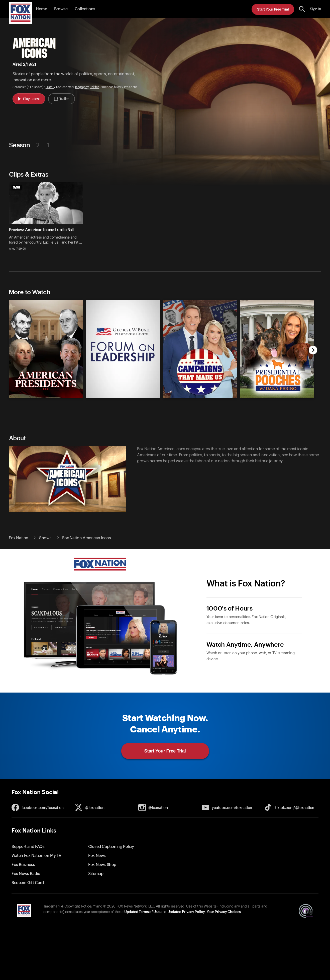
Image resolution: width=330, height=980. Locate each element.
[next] (313, 351)
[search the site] (302, 9)
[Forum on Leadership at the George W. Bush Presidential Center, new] (123, 397)
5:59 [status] (17, 187)
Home (41, 9)
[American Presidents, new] (46, 397)
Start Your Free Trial (273, 9)
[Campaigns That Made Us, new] (200, 397)
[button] (302, 9)
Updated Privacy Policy (186, 912)
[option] (48, 219)
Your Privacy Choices (224, 912)
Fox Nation (19, 538)
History (50, 87)
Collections (85, 9)
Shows (45, 538)
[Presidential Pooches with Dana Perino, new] (277, 397)
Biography (82, 87)
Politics (94, 87)
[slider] (165, 219)
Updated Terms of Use (142, 912)
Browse (61, 9)
